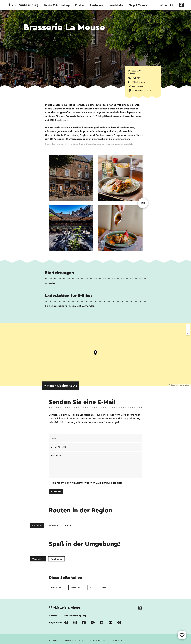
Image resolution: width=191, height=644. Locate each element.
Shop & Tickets (138, 5)
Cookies (53, 640)
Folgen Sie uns (56, 623)
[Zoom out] (188, 330)
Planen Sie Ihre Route (142, 91)
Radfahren (37, 525)
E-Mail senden (139, 82)
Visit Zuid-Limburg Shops (75, 616)
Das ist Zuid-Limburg (57, 5)
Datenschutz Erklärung (73, 640)
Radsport (69, 525)
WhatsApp (56, 588)
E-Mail (103, 588)
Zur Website (138, 86)
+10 (143, 203)
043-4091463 (139, 78)
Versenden (56, 492)
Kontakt (53, 616)
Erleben (80, 5)
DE (171, 5)
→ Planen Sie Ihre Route (61, 386)
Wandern (53, 525)
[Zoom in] (188, 326)
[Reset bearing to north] (188, 334)
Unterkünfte (116, 5)
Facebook (75, 588)
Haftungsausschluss (98, 640)
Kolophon (118, 640)
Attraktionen (56, 559)
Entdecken (97, 5)
